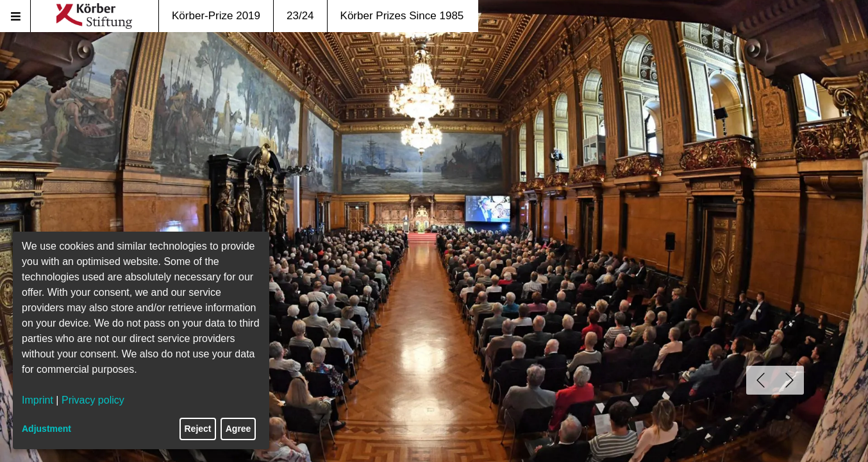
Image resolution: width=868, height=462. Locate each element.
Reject (198, 429)
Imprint (38, 400)
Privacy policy (93, 400)
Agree (238, 429)
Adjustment (46, 429)
